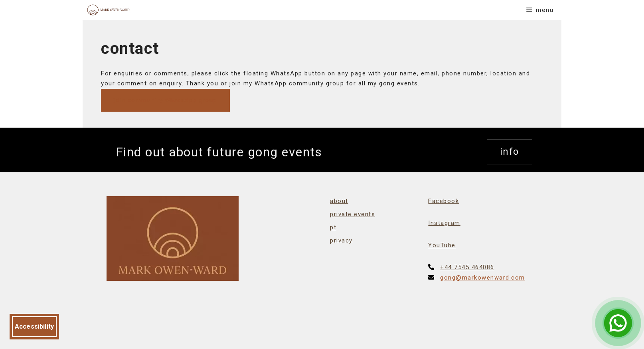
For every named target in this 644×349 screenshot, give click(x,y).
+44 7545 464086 (467, 267)
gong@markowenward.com (483, 278)
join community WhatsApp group (165, 100)
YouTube (442, 245)
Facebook (443, 201)
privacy (341, 241)
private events (353, 214)
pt (333, 227)
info (510, 152)
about (339, 201)
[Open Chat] (618, 323)
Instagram (444, 223)
